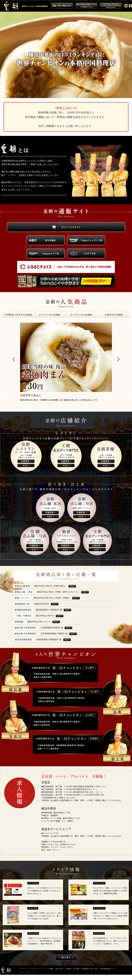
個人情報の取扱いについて (108, 969)
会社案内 (69, 969)
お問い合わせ (59, 969)
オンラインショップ (35, 969)
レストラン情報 (48, 969)
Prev (14, 359)
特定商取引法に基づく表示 (90, 969)
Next (118, 359)
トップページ (22, 969)
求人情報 (77, 969)
